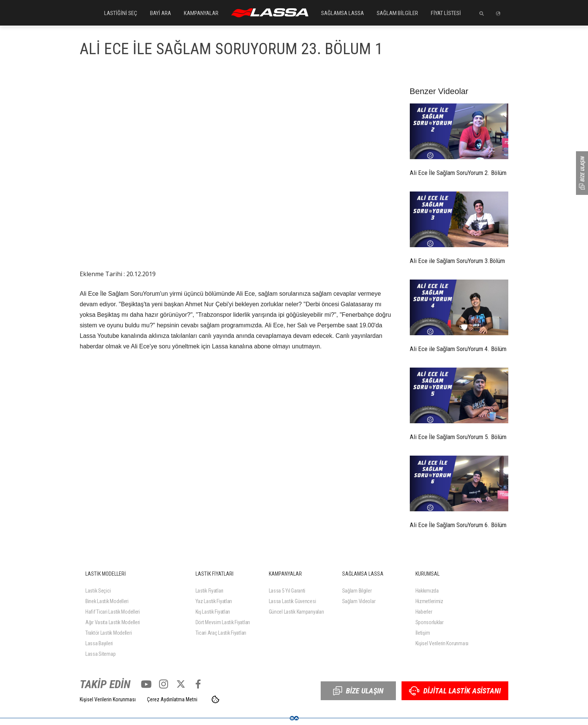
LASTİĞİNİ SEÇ (121, 13)
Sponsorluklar (430, 622)
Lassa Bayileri (99, 643)
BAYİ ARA (161, 13)
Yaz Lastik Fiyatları (214, 601)
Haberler (424, 612)
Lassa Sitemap (100, 654)
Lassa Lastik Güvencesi (292, 601)
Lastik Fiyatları (210, 591)
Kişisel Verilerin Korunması (442, 643)
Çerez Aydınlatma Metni (172, 699)
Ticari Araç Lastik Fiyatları (221, 633)
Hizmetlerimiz (429, 601)
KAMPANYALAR (201, 13)
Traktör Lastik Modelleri (108, 633)
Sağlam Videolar (359, 601)
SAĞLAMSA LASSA (342, 13)
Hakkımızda (427, 591)
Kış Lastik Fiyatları (213, 612)
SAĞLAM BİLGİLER (397, 13)
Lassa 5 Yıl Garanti (287, 591)
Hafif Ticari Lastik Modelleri (113, 612)
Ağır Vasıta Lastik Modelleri (113, 622)
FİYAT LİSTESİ (446, 13)
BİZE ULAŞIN (358, 691)
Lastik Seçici (98, 591)
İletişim (423, 633)
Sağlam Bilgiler (357, 591)
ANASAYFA (270, 13)
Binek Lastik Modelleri (107, 601)
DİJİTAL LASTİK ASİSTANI (455, 691)
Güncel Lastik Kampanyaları (296, 612)
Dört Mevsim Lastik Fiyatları (223, 622)
